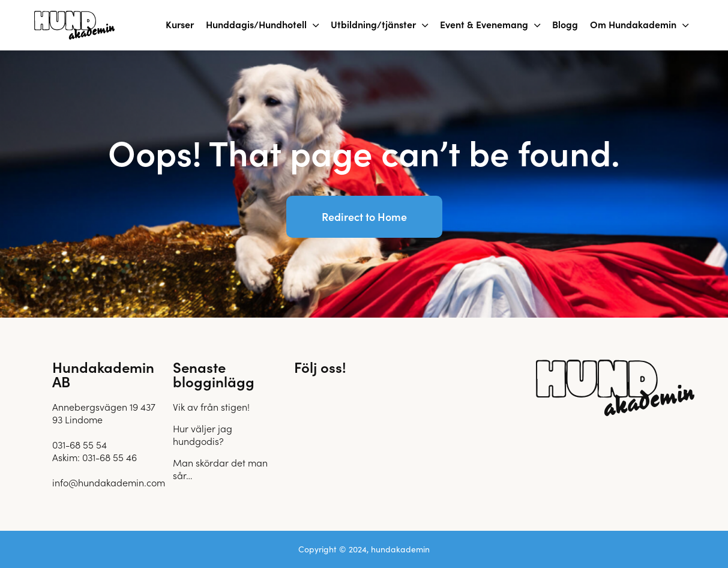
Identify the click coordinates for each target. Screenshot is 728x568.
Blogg (565, 24)
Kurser (180, 24)
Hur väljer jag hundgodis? (203, 434)
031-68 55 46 (110, 457)
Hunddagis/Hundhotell (256, 24)
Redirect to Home (364, 216)
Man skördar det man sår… (220, 469)
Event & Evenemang (484, 24)
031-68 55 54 (80, 444)
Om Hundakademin (633, 24)
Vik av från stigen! (211, 406)
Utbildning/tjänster (373, 24)
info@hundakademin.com (109, 482)
